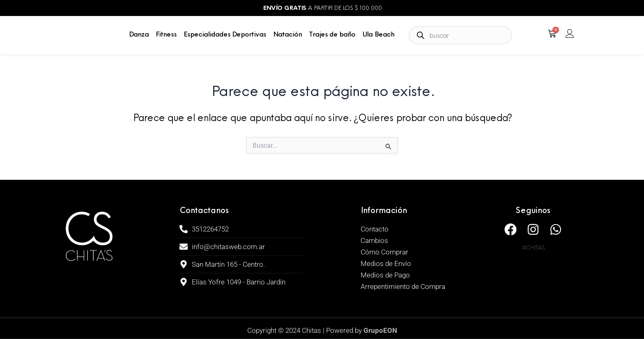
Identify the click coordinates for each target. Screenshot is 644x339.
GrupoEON (380, 330)
